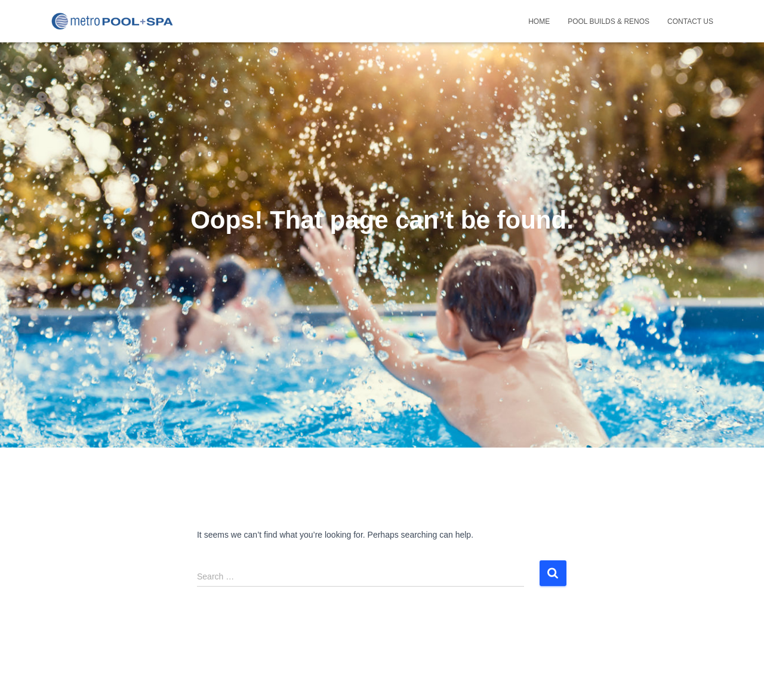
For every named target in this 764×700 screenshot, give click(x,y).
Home (539, 21)
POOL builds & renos (609, 21)
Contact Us (690, 21)
